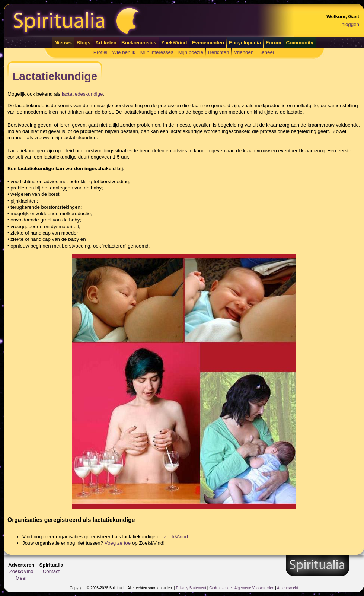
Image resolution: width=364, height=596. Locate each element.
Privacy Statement (191, 588)
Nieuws (63, 43)
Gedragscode (220, 588)
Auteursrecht (288, 588)
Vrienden (244, 52)
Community (300, 43)
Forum (273, 43)
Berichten (218, 52)
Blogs (84, 43)
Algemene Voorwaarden (254, 588)
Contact (51, 571)
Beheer (266, 52)
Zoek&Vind (174, 43)
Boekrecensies (139, 43)
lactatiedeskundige (82, 94)
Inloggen (350, 24)
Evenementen (208, 43)
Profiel (100, 52)
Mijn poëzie (191, 52)
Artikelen (106, 43)
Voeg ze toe (118, 543)
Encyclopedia (245, 43)
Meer (21, 578)
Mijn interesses (157, 52)
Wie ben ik (124, 52)
